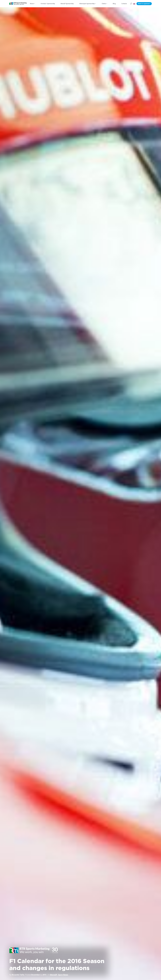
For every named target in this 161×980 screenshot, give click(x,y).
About (32, 4)
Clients (104, 4)
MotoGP (54, 975)
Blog (114, 4)
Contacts (124, 4)
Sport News (63, 975)
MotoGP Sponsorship (67, 4)
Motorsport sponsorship (87, 4)
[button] (134, 4)
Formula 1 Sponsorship (48, 4)
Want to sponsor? (144, 4)
